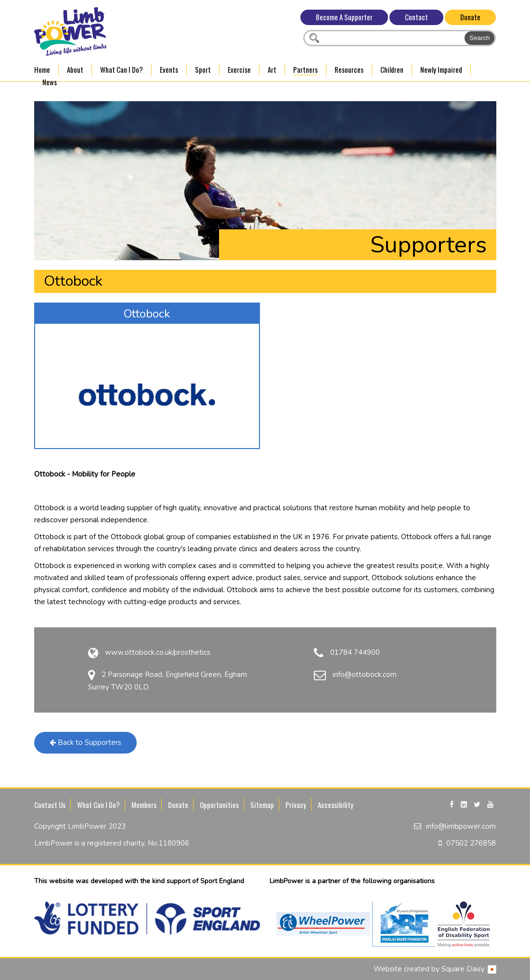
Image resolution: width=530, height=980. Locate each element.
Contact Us (50, 805)
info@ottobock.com (365, 675)
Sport (203, 69)
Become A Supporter (344, 17)
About (75, 69)
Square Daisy (469, 969)
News (50, 82)
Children (392, 69)
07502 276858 (471, 843)
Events (169, 69)
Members (144, 805)
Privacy (296, 805)
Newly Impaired (441, 69)
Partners (305, 69)
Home (42, 69)
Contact (416, 17)
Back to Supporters (85, 742)
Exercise (239, 69)
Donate (470, 17)
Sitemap (262, 805)
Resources (349, 69)
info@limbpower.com (461, 826)
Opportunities (219, 805)
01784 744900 (355, 652)
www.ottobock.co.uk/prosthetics (158, 652)
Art (272, 69)
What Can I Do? (122, 69)
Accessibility (336, 805)
